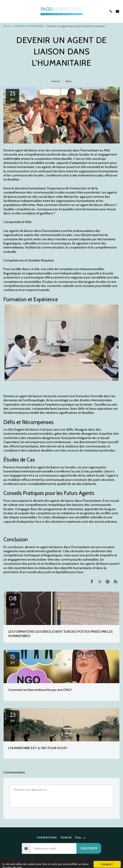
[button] (5, 11)
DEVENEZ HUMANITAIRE (29, 26)
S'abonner (89, 848)
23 (13, 717)
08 (13, 600)
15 (13, 659)
